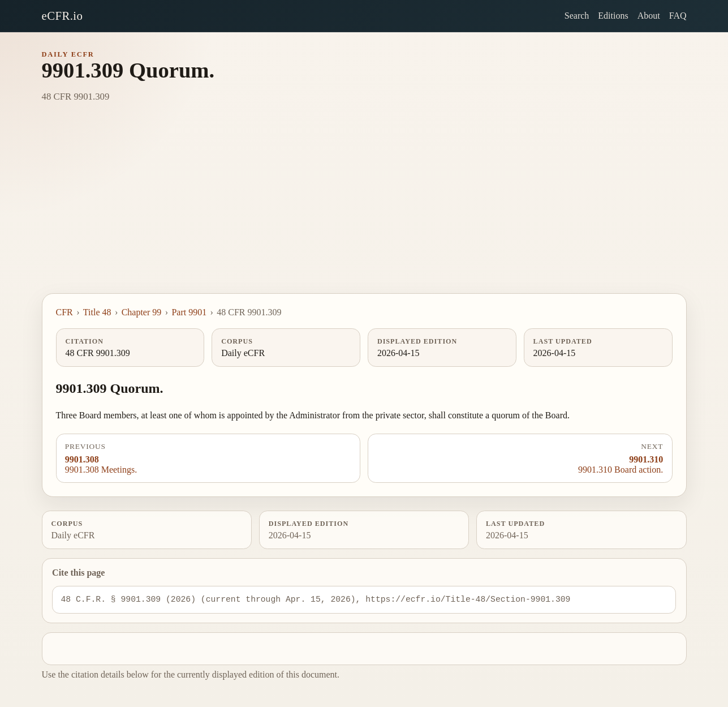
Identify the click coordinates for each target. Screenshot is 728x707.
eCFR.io (63, 16)
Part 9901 (189, 312)
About (649, 16)
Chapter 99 (142, 312)
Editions (613, 16)
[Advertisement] (364, 208)
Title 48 (97, 312)
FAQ (678, 16)
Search (577, 16)
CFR (64, 312)
